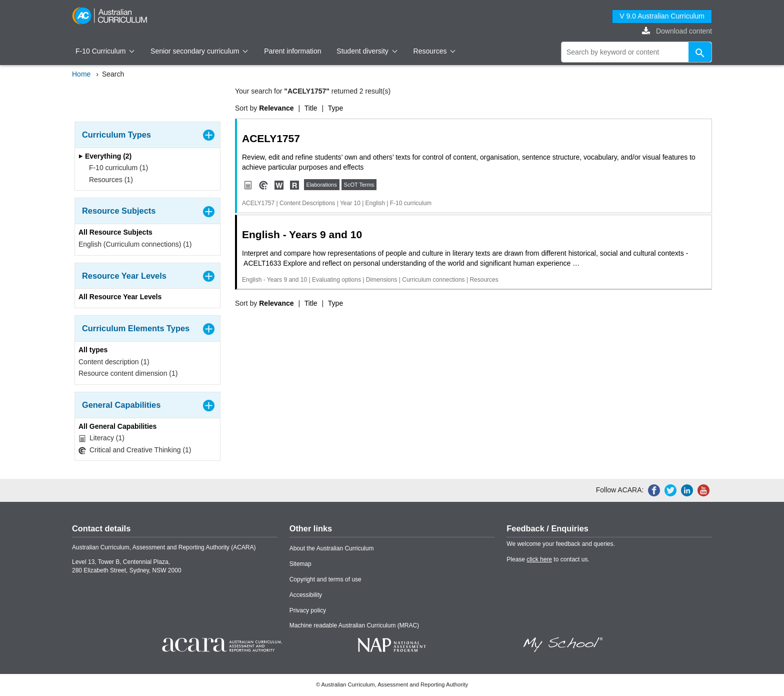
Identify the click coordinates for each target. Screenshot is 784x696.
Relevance (276, 108)
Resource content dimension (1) (128, 373)
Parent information (292, 51)
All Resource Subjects (115, 232)
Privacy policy (308, 610)
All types (93, 350)
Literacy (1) (101, 438)
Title (311, 108)
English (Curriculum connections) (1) (135, 244)
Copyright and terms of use (325, 579)
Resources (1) (108, 180)
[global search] (636, 52)
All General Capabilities (117, 426)
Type (335, 108)
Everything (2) (105, 156)
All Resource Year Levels (120, 297)
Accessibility (306, 595)
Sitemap (300, 564)
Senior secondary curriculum (199, 51)
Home (81, 74)
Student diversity (367, 51)
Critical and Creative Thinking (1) (135, 450)
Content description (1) (114, 362)
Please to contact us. (548, 559)
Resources (434, 51)
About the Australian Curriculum (332, 548)
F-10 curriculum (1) (115, 168)
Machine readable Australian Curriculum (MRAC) (354, 625)
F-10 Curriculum (105, 51)
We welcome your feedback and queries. (561, 544)
